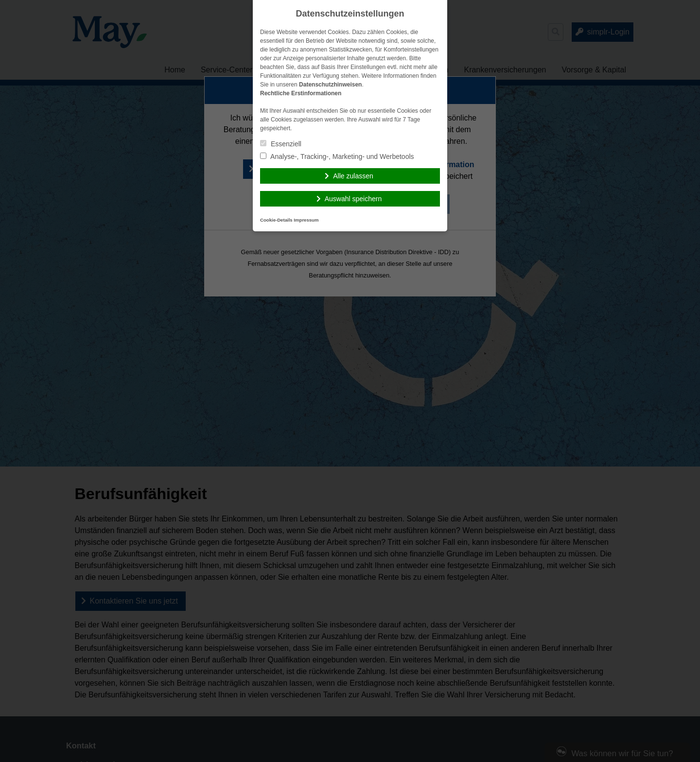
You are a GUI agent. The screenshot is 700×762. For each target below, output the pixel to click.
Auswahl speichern (353, 199)
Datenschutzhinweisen (330, 85)
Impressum (306, 220)
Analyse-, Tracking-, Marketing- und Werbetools (337, 156)
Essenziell (281, 144)
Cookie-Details (276, 220)
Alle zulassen (353, 176)
